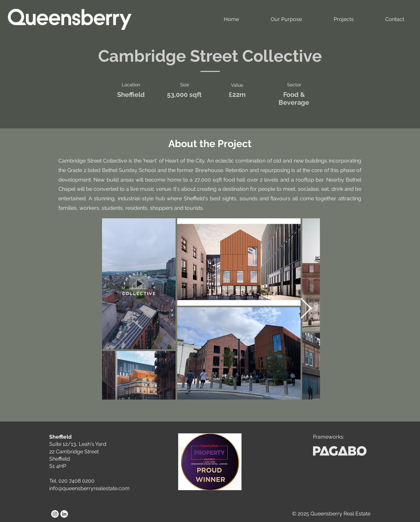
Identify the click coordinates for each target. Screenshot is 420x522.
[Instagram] (55, 514)
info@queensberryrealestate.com (89, 488)
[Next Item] (306, 309)
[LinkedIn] (64, 514)
